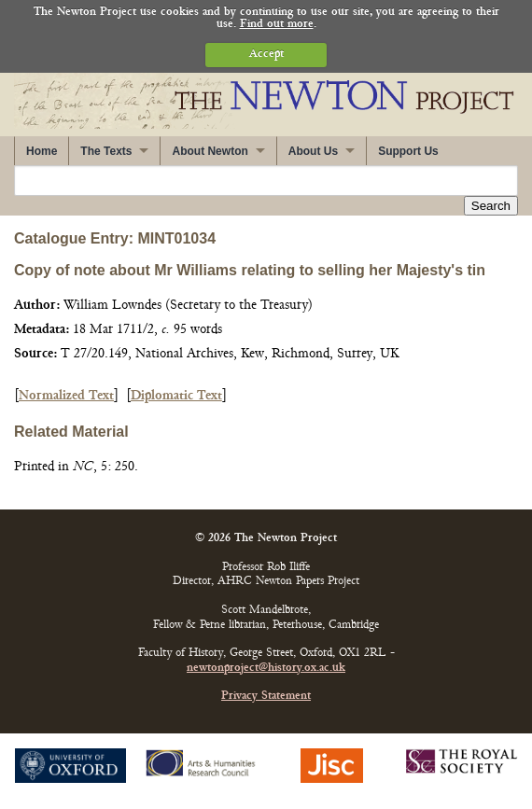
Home (42, 151)
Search (491, 206)
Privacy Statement (266, 697)
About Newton (210, 151)
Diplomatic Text (176, 396)
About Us (313, 151)
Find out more (277, 25)
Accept (266, 55)
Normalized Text (66, 396)
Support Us (408, 151)
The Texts (106, 151)
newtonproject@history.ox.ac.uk (266, 669)
